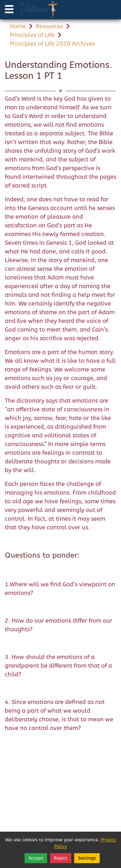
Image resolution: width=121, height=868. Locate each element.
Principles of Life (32, 35)
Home (18, 26)
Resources (49, 26)
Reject (61, 858)
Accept (36, 858)
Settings (87, 858)
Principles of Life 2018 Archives (52, 44)
